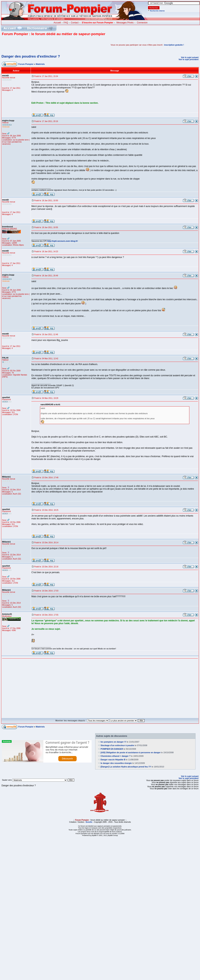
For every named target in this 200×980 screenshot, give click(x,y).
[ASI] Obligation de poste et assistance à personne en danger (131, 752)
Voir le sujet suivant (190, 57)
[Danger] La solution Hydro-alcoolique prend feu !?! (126, 767)
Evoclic (89, 822)
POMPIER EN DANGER (112, 749)
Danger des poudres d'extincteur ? (31, 56)
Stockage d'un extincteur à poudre (117, 745)
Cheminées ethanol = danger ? (116, 756)
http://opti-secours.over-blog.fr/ (62, 241)
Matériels (40, 64)
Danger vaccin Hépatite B (113, 760)
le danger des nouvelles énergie (116, 763)
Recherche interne (157, 11)
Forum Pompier (26, 64)
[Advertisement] (46, 45)
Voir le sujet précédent (189, 59)
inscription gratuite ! (174, 45)
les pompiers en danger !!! (113, 742)
